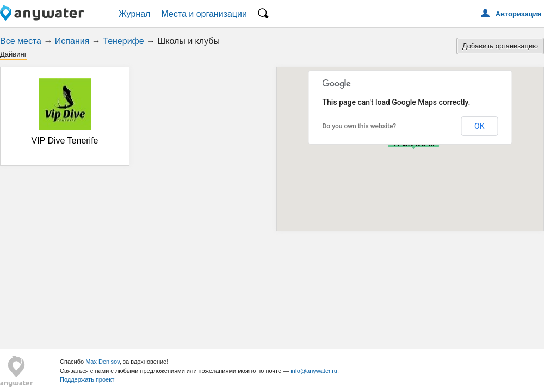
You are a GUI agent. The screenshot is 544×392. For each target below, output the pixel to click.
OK (479, 126)
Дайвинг (13, 54)
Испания (72, 41)
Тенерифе (123, 41)
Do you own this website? (360, 126)
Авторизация (518, 14)
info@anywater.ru (314, 371)
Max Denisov (103, 362)
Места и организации (204, 14)
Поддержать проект (87, 379)
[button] (413, 145)
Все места (21, 41)
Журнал (134, 14)
